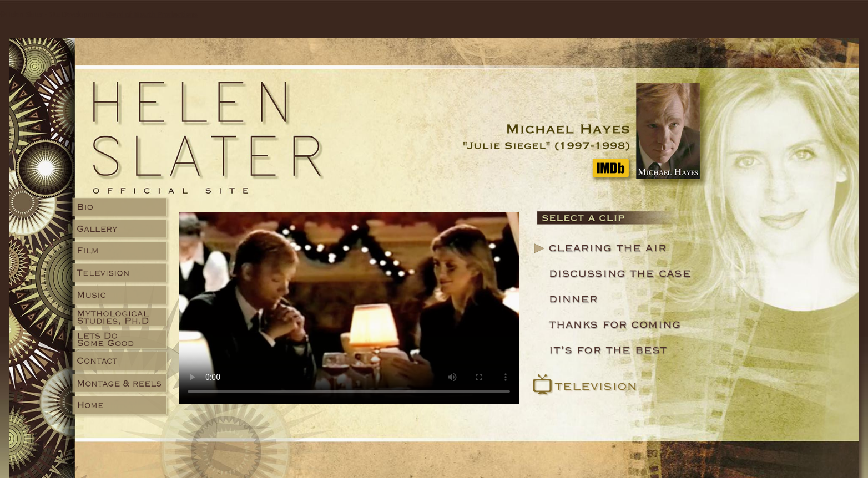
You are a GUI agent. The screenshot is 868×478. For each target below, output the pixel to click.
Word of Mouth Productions (151, 14)
